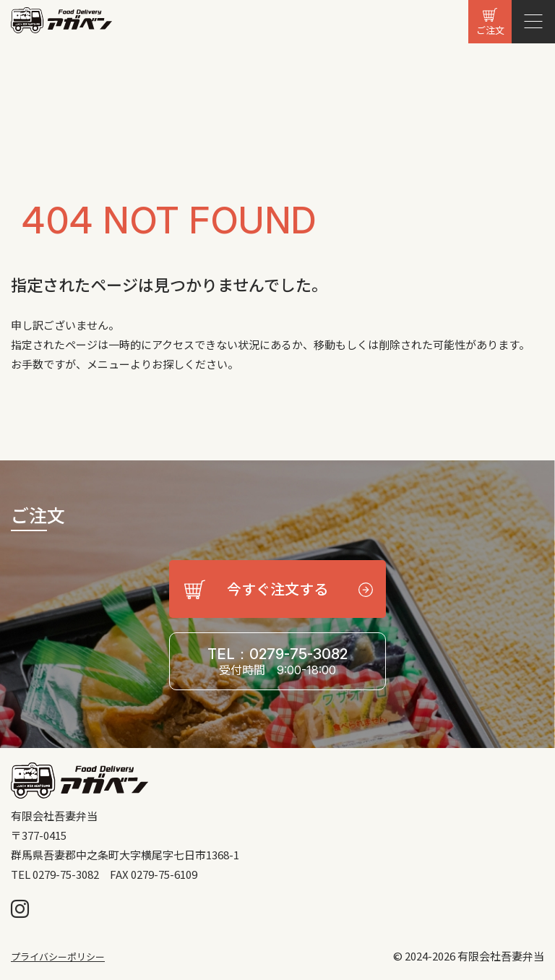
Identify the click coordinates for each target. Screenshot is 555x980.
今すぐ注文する (277, 589)
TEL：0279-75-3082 (277, 662)
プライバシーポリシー (58, 957)
